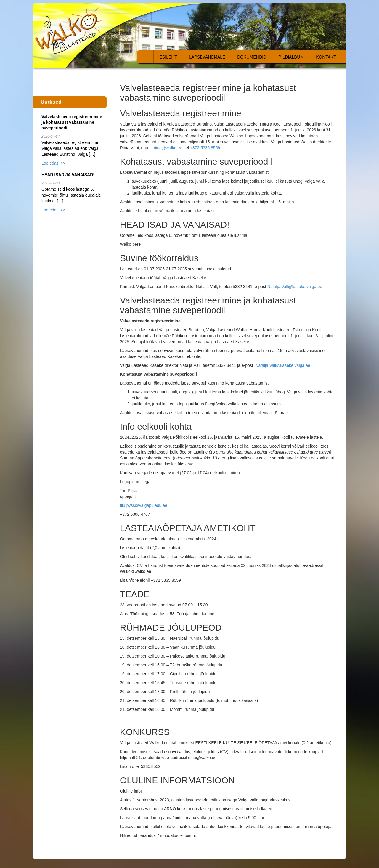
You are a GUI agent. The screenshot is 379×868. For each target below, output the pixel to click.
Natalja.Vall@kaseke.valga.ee (295, 287)
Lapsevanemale (207, 57)
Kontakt (326, 57)
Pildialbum (291, 57)
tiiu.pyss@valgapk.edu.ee (144, 505)
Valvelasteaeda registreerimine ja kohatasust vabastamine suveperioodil (72, 122)
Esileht (168, 57)
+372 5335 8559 (205, 148)
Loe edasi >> (53, 163)
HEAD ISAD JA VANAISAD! (68, 175)
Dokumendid (252, 57)
